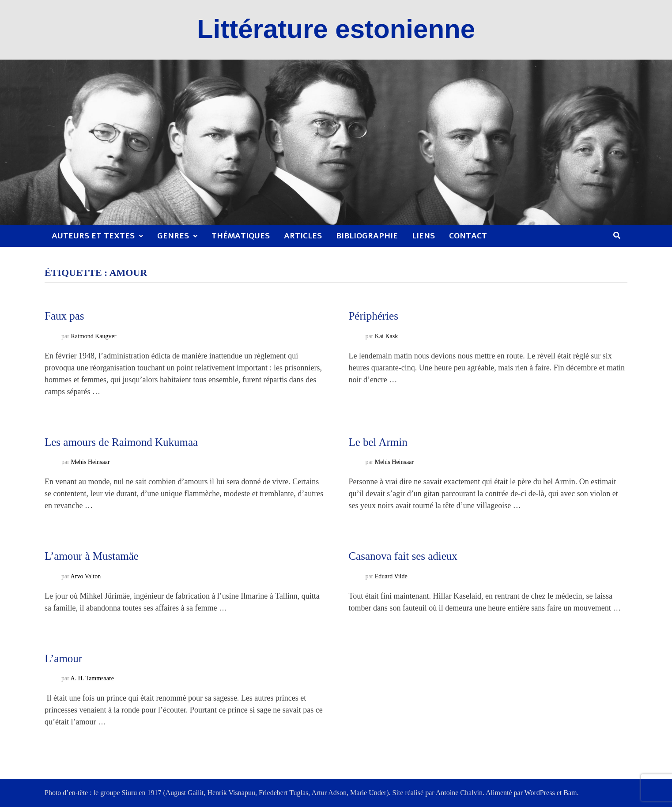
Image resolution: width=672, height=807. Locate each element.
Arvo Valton (86, 576)
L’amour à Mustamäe (92, 556)
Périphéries (373, 316)
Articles (303, 236)
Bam (570, 793)
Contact (468, 236)
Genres (173, 236)
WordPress (540, 793)
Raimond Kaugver (93, 336)
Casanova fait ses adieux (403, 556)
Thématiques (241, 236)
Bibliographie (367, 236)
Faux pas (64, 316)
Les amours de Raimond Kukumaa (121, 442)
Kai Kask (387, 336)
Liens (423, 236)
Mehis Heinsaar (90, 462)
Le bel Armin (378, 442)
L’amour (63, 658)
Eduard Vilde (391, 576)
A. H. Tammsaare (92, 678)
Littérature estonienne (336, 29)
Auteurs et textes (93, 236)
